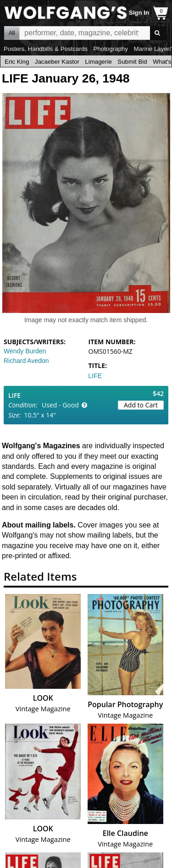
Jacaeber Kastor (57, 62)
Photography (111, 49)
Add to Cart (141, 405)
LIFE (95, 376)
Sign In (139, 13)
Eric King (17, 62)
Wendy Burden (25, 351)
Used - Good (60, 405)
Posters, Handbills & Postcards (46, 49)
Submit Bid (132, 62)
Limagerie (98, 62)
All (12, 33)
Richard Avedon (26, 361)
